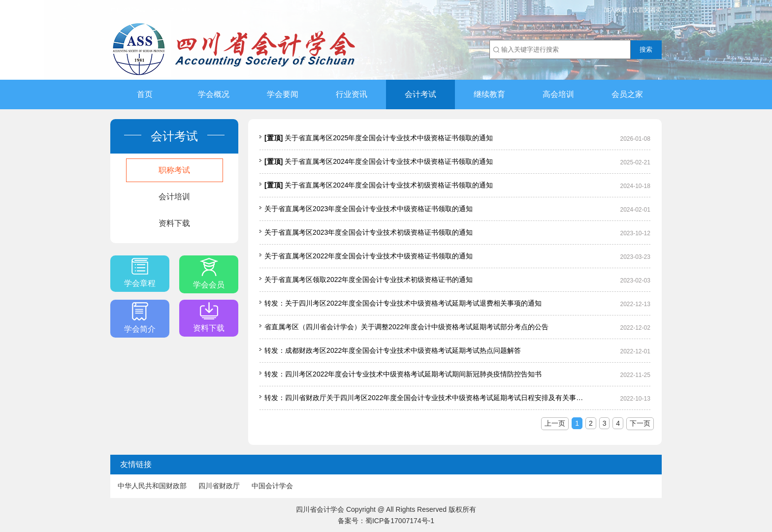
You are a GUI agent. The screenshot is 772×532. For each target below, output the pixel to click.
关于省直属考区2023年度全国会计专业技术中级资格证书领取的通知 (369, 209)
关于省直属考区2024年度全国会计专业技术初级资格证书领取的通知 (379, 185)
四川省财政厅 (219, 486)
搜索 (646, 49)
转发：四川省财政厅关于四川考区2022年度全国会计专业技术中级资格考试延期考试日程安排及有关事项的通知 (427, 398)
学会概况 (214, 94)
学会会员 (209, 273)
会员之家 (627, 94)
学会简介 (140, 318)
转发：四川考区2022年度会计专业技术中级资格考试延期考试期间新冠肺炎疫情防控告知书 (403, 374)
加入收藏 (615, 10)
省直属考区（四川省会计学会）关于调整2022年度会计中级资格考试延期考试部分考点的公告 (406, 327)
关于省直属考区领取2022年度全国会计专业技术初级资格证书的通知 (369, 280)
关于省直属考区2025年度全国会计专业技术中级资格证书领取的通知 (379, 138)
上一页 (555, 423)
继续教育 (489, 94)
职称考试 (174, 170)
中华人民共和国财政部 (152, 486)
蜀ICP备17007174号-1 (400, 521)
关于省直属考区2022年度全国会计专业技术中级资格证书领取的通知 (369, 256)
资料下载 (174, 223)
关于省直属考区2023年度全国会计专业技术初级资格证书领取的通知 (369, 232)
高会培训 (558, 94)
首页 (145, 94)
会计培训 (174, 197)
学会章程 (140, 273)
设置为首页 (647, 10)
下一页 (640, 423)
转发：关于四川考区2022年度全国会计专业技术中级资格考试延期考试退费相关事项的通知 (403, 303)
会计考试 (420, 94)
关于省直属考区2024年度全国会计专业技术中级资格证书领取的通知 (379, 161)
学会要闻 (283, 94)
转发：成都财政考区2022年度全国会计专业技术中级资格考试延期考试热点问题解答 (393, 350)
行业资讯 (352, 94)
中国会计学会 (272, 486)
